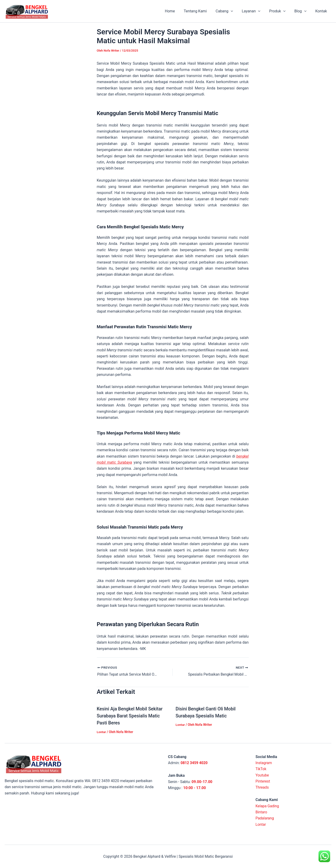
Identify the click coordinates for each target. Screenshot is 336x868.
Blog (303, 11)
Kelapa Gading (268, 806)
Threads (262, 787)
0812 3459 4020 (194, 763)
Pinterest (263, 781)
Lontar (102, 732)
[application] (237, 11)
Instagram (264, 763)
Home (179, 11)
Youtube (262, 775)
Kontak (322, 11)
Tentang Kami (203, 11)
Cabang (231, 11)
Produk (281, 11)
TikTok (261, 769)
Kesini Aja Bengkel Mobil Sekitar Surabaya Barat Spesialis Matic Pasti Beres (131, 716)
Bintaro (261, 812)
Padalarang (265, 818)
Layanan (256, 11)
